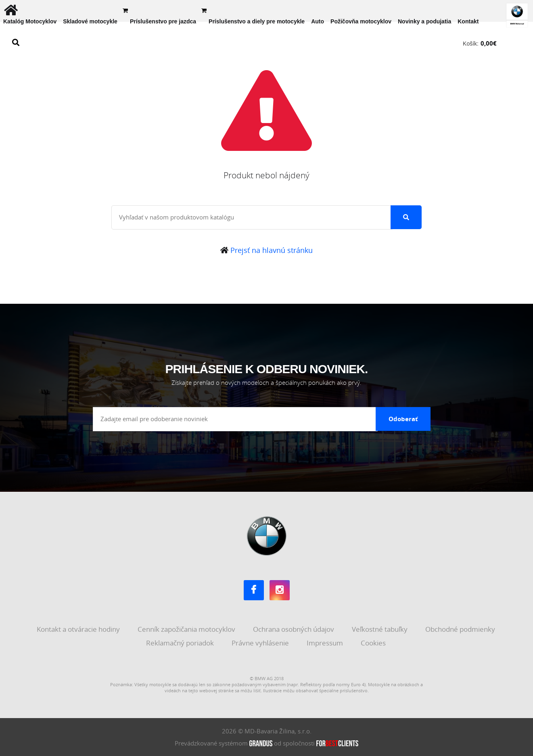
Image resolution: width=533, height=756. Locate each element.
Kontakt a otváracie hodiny (79, 629)
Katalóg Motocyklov (30, 21)
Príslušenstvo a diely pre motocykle (257, 21)
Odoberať (403, 419)
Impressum (326, 643)
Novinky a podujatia (424, 21)
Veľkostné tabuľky (380, 629)
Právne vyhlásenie (261, 643)
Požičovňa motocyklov (361, 21)
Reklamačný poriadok (181, 643)
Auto (318, 21)
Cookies (374, 643)
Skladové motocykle (90, 21)
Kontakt (468, 21)
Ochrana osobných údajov (294, 629)
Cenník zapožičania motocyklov (187, 629)
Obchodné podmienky (461, 629)
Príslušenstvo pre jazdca (163, 21)
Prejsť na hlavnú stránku (266, 250)
